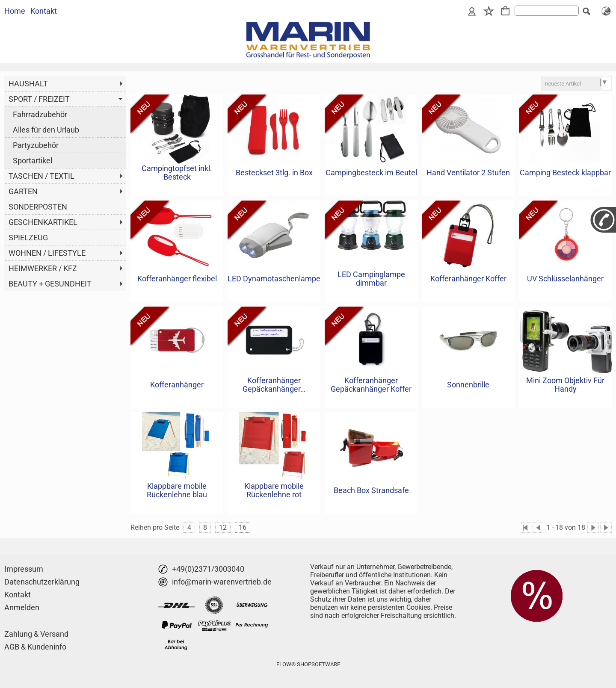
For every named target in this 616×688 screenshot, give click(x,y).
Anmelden (22, 607)
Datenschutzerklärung (42, 582)
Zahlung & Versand (36, 634)
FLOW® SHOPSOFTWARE (308, 664)
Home (15, 11)
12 (223, 527)
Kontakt (44, 11)
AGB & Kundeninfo (35, 647)
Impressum (24, 569)
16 (243, 527)
